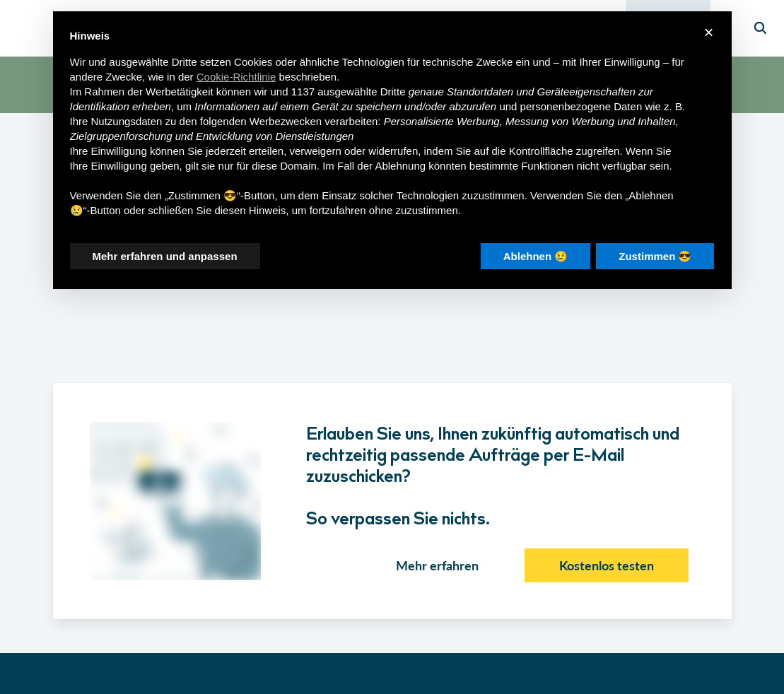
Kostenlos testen (607, 565)
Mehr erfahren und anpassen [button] (165, 256)
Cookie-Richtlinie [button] (236, 77)
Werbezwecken (286, 121)
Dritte (393, 92)
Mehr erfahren (437, 565)
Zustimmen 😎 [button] (655, 256)
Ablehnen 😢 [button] (536, 256)
